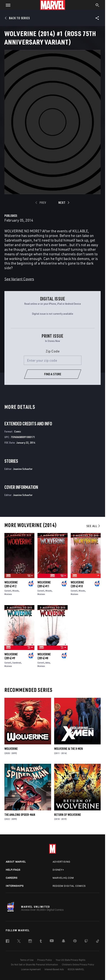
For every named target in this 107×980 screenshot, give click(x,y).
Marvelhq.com (63, 878)
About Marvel (16, 862)
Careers (12, 878)
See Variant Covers (19, 279)
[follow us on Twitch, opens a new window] (86, 942)
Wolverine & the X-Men (68, 749)
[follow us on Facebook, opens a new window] (7, 942)
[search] (97, 6)
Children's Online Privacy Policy (78, 965)
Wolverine (11, 749)
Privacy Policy (45, 960)
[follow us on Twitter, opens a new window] (19, 942)
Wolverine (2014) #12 (11, 584)
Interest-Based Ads (54, 969)
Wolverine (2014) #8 (44, 656)
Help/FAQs (13, 870)
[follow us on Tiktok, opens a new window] (98, 942)
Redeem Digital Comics (69, 886)
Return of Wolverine (68, 815)
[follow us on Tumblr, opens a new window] (41, 942)
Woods (16, 591)
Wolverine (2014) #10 (77, 584)
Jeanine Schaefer (23, 469)
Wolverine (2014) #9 (11, 656)
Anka (48, 663)
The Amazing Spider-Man (20, 815)
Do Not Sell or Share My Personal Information (34, 965)
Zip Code (53, 351)
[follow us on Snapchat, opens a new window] (63, 941)
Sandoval (17, 663)
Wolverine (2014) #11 (44, 584)
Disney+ (58, 870)
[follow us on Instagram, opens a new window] (30, 942)
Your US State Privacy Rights (71, 960)
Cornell (8, 591)
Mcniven (8, 594)
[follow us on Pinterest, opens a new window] (75, 941)
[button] (7, 5)
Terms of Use (27, 960)
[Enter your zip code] (53, 360)
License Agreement (31, 969)
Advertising (61, 862)
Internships (15, 886)
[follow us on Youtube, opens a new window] (52, 941)
